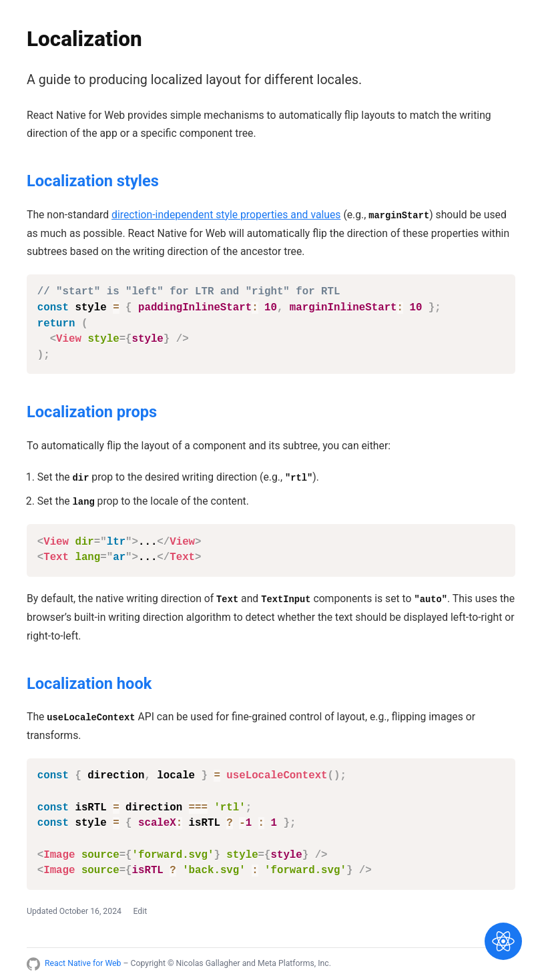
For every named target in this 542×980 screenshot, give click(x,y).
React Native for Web (83, 963)
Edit (140, 911)
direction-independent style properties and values (226, 215)
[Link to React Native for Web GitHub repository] (33, 964)
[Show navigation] (503, 941)
